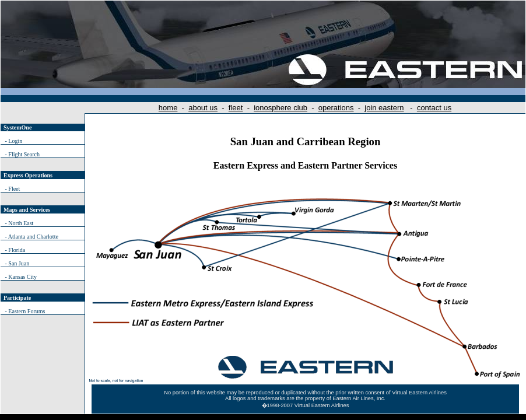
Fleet (14, 189)
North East (21, 223)
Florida (17, 250)
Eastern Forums (27, 311)
